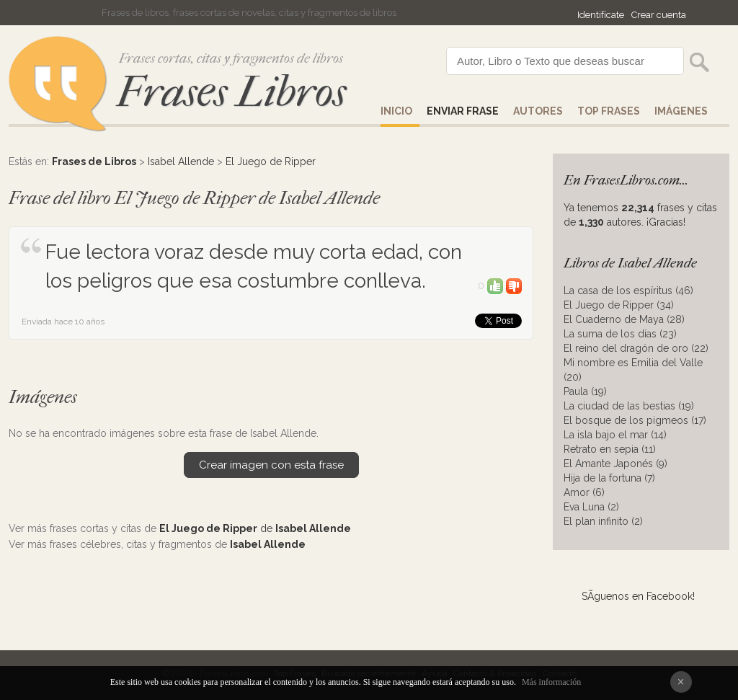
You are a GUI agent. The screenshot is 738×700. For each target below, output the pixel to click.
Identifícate (601, 15)
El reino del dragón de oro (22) (636, 348)
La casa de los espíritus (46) (628, 291)
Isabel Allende (181, 161)
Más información (551, 682)
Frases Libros (231, 92)
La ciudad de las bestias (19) (629, 406)
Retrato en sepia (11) (610, 449)
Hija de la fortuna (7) (609, 478)
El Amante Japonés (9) (615, 464)
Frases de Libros (94, 161)
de (255, 528)
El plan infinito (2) (603, 521)
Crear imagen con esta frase (271, 465)
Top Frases (609, 111)
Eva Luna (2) (591, 507)
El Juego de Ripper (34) (619, 305)
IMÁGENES (681, 111)
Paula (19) (585, 391)
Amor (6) (584, 492)
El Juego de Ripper (271, 161)
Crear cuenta (659, 15)
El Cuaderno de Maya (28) (624, 319)
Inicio (396, 111)
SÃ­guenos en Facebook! (638, 596)
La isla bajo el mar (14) (615, 435)
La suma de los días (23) (620, 334)
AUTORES (538, 111)
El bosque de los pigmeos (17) (635, 420)
